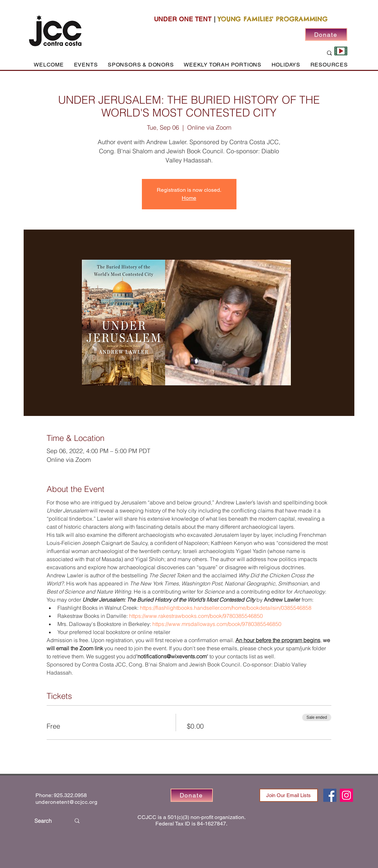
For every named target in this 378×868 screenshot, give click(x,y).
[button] (86, 65)
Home (189, 198)
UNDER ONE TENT (183, 19)
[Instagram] (346, 795)
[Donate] (326, 34)
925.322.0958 (70, 795)
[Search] (48, 821)
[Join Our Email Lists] (289, 795)
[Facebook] (330, 795)
